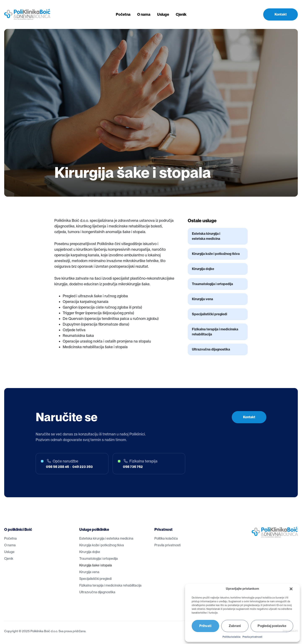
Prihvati (205, 626)
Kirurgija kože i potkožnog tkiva (216, 254)
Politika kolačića (231, 637)
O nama (144, 14)
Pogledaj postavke (272, 626)
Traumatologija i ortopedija (212, 284)
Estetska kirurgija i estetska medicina (206, 236)
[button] (291, 589)
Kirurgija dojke (203, 269)
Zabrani (235, 626)
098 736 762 (133, 467)
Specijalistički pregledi (210, 314)
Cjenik (181, 14)
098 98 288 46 (57, 467)
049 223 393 (83, 467)
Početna (123, 14)
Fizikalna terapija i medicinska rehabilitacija (215, 332)
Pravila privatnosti (252, 637)
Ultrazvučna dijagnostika (211, 349)
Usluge (163, 14)
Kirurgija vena (202, 299)
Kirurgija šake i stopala (96, 565)
